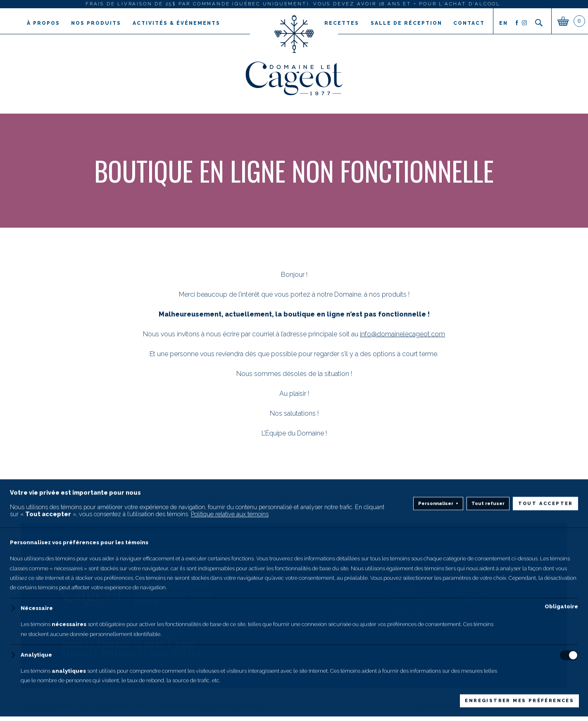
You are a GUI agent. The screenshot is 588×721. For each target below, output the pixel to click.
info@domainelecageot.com (402, 334)
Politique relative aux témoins (230, 702)
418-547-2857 (155, 563)
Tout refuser (488, 692)
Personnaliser (438, 692)
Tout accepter (546, 692)
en (503, 23)
